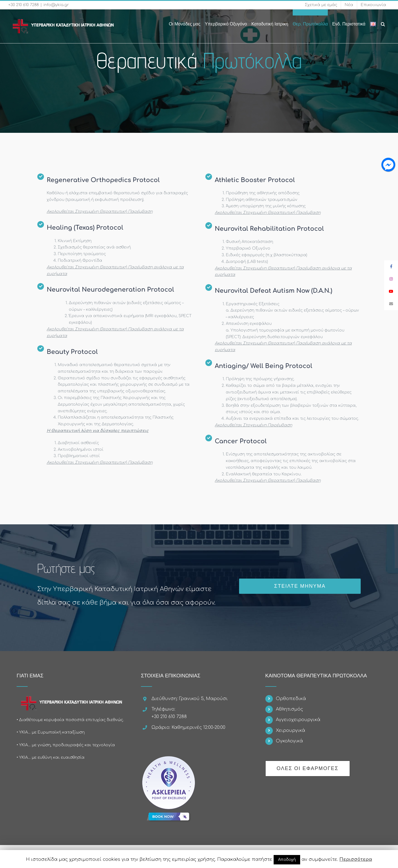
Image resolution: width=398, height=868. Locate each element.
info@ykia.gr (56, 5)
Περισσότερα (356, 859)
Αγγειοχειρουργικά (298, 720)
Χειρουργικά (290, 730)
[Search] (383, 21)
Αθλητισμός (289, 709)
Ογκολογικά (289, 741)
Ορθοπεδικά (291, 699)
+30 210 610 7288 (23, 5)
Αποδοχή (287, 860)
